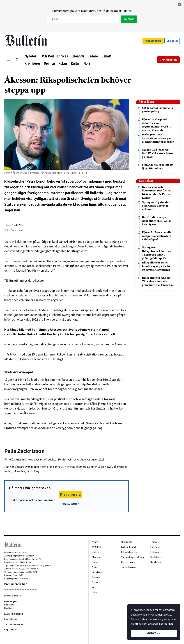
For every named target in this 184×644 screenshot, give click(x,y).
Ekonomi (78, 56)
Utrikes (63, 56)
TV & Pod (47, 56)
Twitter (154, 542)
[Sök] (17, 60)
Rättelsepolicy (128, 562)
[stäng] (180, 4)
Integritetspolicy (129, 552)
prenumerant (46, 500)
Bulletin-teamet (129, 547)
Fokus (63, 63)
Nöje (87, 63)
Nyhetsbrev (156, 562)
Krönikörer (32, 63)
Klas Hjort (9, 605)
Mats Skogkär (11, 601)
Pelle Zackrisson (13, 230)
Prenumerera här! (16, 584)
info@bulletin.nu (23, 562)
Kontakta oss (157, 557)
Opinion (49, 63)
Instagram (155, 552)
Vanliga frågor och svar (133, 557)
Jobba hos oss (128, 567)
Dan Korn (8, 608)
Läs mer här (166, 624)
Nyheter (30, 56)
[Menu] (9, 60)
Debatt (106, 56)
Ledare (93, 56)
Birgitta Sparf (11, 630)
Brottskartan (168, 60)
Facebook (155, 547)
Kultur (75, 63)
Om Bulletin (127, 542)
